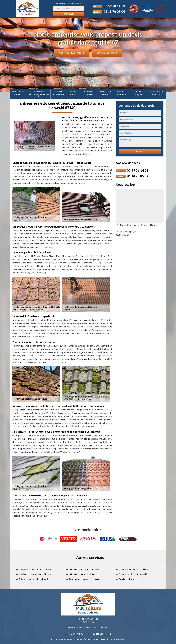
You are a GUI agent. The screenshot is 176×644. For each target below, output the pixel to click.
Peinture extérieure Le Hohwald (133, 574)
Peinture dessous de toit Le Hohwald (135, 569)
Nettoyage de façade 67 (89, 93)
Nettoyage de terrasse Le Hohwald (84, 569)
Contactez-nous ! (107, 53)
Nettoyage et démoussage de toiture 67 (39, 94)
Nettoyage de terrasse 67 (106, 93)
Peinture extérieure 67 (59, 93)
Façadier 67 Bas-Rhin (74, 93)
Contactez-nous (117, 639)
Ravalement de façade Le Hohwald (84, 579)
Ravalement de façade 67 (18, 93)
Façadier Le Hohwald (128, 579)
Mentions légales (97, 639)
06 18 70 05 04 (114, 12)
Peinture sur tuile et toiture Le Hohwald (37, 569)
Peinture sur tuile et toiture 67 (157, 93)
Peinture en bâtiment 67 (122, 93)
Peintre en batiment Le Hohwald (33, 579)
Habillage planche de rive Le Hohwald (36, 574)
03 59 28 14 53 (114, 6)
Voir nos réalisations (72, 53)
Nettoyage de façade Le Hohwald (84, 574)
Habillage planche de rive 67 (139, 94)
